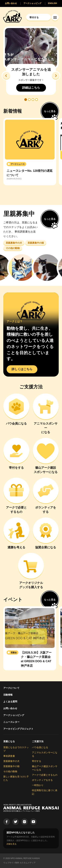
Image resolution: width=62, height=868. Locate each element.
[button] (6, 76)
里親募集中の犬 (11, 761)
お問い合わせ (10, 708)
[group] (30, 152)
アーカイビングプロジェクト (18, 729)
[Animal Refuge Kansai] (12, 16)
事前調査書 (9, 756)
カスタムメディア (28, 863)
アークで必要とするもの (45, 775)
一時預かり (38, 785)
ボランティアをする (42, 780)
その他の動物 (10, 771)
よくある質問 (10, 702)
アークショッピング (14, 715)
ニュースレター (11, 722)
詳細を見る (12, 844)
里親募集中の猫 (11, 766)
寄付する (37, 761)
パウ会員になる (40, 747)
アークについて (11, 688)
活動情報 (8, 695)
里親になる (9, 741)
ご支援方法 (38, 741)
